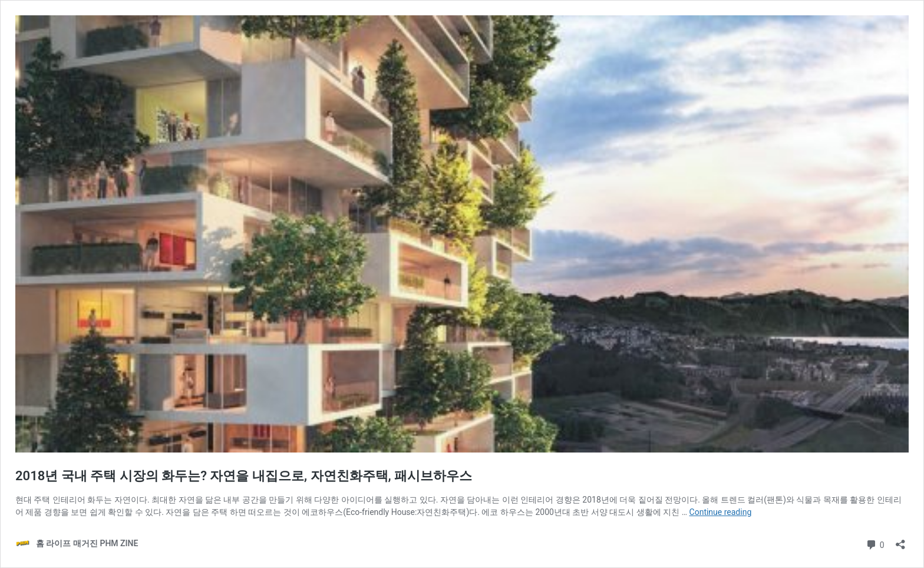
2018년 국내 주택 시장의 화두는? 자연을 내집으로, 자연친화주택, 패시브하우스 (244, 476)
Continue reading (721, 512)
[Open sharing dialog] (900, 541)
